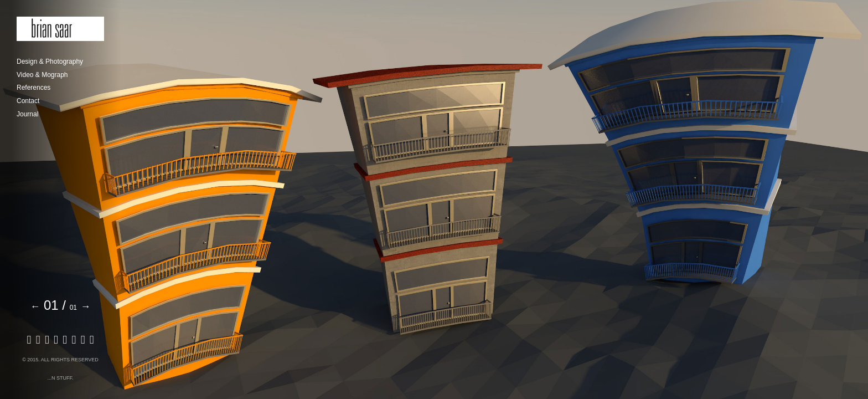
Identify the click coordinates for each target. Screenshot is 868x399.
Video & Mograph (42, 75)
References (33, 88)
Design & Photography (50, 62)
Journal (27, 114)
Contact (28, 101)
